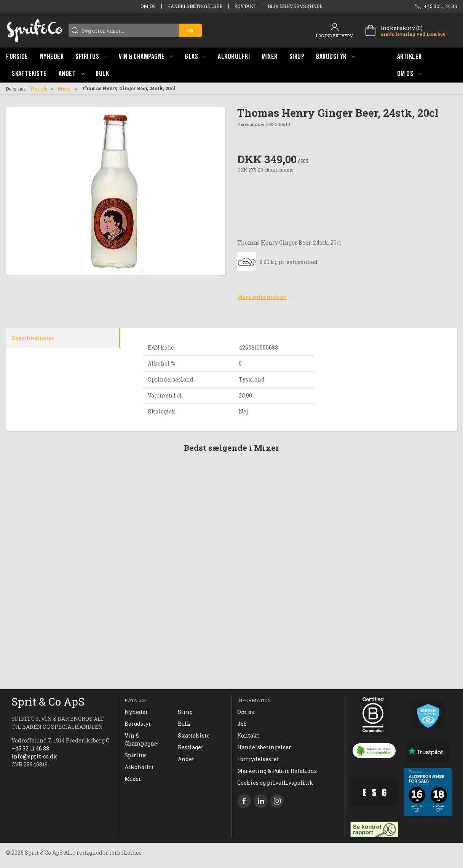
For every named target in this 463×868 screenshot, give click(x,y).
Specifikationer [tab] (33, 338)
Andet (186, 759)
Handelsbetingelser (195, 6)
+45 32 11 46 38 (30, 748)
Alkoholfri (139, 767)
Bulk (184, 724)
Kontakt (245, 6)
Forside (39, 89)
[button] (91, 56)
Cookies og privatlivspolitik (275, 783)
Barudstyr (138, 724)
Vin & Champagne (141, 739)
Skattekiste (194, 735)
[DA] (34, 30)
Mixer (64, 89)
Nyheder (136, 712)
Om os (148, 6)
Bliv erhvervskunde (295, 6)
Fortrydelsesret (258, 759)
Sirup (185, 712)
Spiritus (136, 755)
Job (242, 724)
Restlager (191, 747)
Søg (190, 30)
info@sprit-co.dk (34, 756)
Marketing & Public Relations (277, 771)
